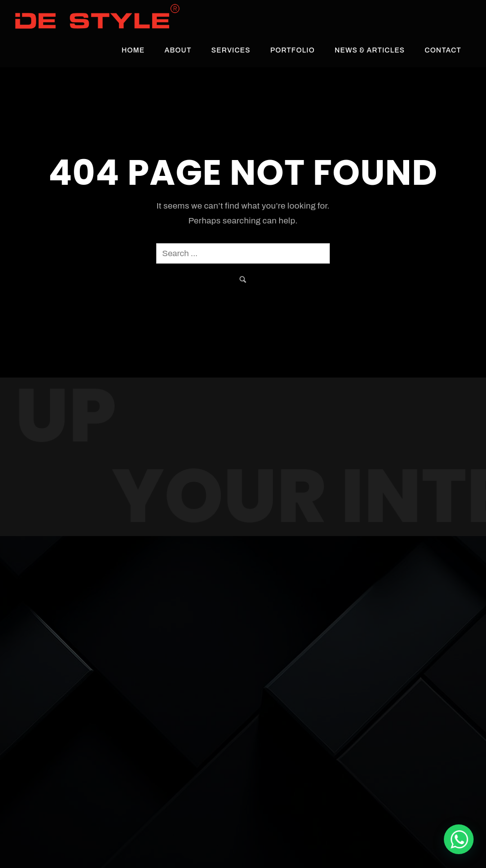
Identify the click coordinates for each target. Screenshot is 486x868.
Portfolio (293, 50)
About (178, 50)
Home (133, 50)
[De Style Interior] (459, 839)
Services (231, 50)
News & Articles (370, 50)
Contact (443, 50)
